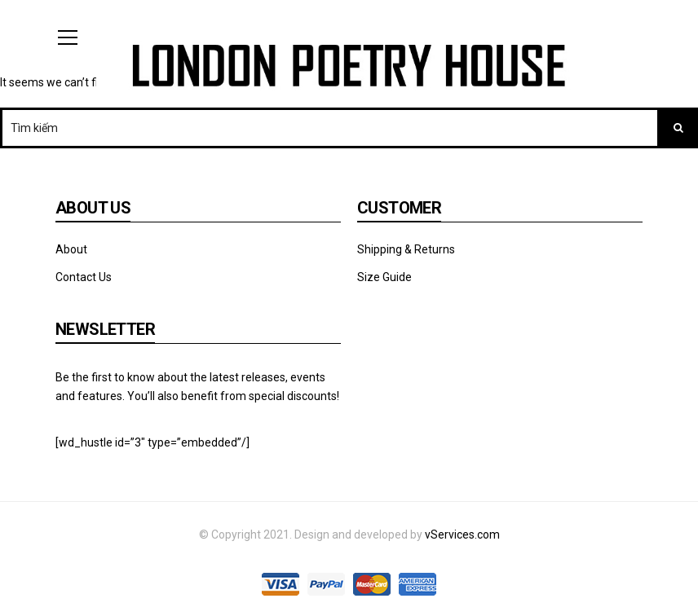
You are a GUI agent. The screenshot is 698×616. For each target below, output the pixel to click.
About (71, 249)
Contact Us (84, 277)
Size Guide (384, 277)
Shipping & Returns (406, 249)
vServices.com (462, 535)
